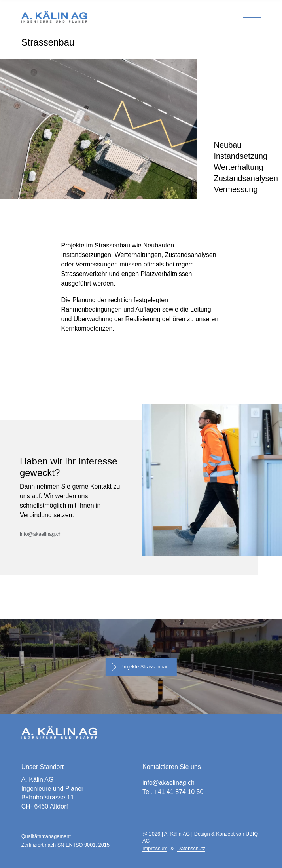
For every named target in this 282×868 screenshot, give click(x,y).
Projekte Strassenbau (144, 667)
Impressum (155, 848)
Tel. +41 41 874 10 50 (173, 792)
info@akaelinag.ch (41, 534)
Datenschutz (191, 848)
